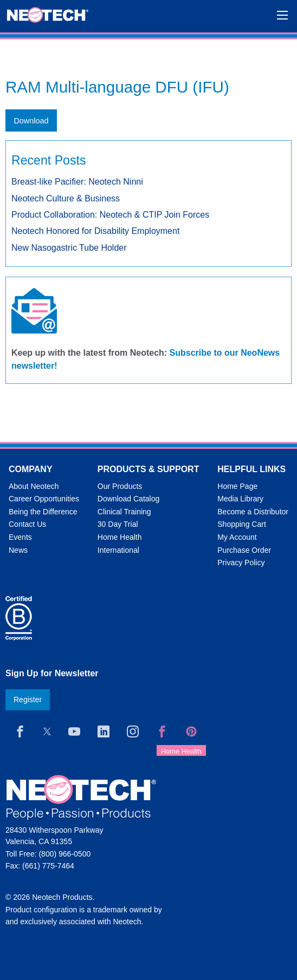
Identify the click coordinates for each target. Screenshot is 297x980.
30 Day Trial (118, 524)
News (18, 550)
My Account (237, 537)
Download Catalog (128, 499)
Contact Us (27, 524)
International (118, 550)
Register (28, 700)
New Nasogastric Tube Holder (69, 248)
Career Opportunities (44, 499)
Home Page (237, 486)
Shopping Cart (242, 524)
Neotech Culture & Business (66, 198)
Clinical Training (124, 512)
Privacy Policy (241, 563)
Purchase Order (244, 550)
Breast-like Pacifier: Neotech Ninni (77, 182)
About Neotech (34, 486)
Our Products (120, 486)
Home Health (120, 537)
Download (31, 121)
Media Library (240, 499)
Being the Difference (43, 512)
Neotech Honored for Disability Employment (95, 231)
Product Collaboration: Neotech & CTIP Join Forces (110, 215)
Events (20, 537)
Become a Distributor (253, 512)
